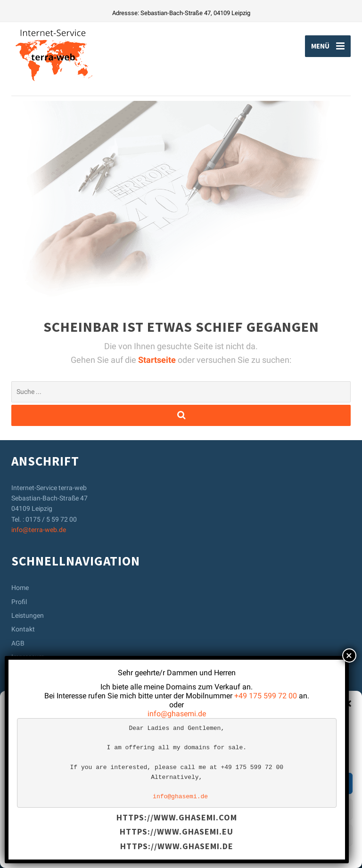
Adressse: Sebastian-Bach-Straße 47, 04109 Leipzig (181, 13)
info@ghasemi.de (177, 714)
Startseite (158, 360)
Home (20, 588)
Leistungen (28, 615)
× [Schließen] (349, 655)
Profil (19, 602)
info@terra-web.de (39, 530)
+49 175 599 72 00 (266, 696)
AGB (18, 643)
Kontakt (23, 629)
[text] (177, 763)
